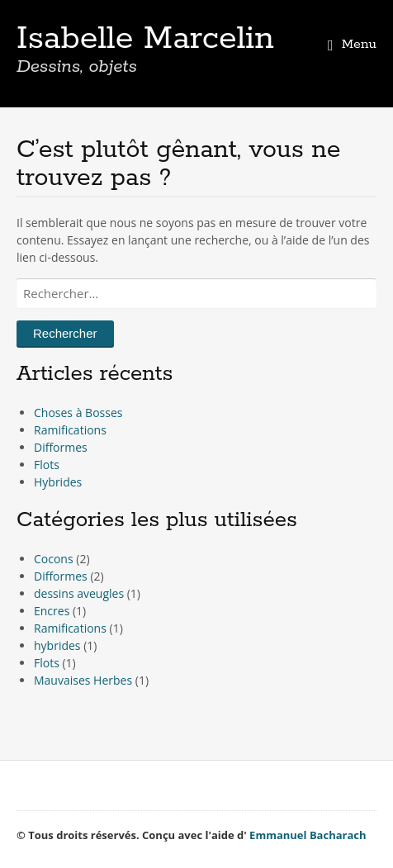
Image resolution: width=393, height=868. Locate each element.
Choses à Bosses (78, 413)
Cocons (54, 559)
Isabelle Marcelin (145, 39)
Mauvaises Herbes (83, 680)
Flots (47, 465)
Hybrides (58, 482)
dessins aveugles (79, 593)
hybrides (57, 645)
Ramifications (70, 430)
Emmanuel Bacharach (308, 835)
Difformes (61, 447)
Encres (52, 611)
